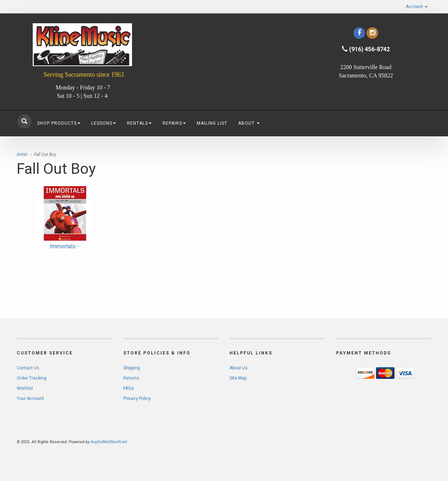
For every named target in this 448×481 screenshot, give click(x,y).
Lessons (104, 123)
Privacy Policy (137, 398)
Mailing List (212, 123)
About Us (239, 368)
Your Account (30, 398)
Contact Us (28, 368)
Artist (22, 155)
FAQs (129, 388)
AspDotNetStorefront (109, 442)
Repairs (174, 123)
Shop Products (59, 123)
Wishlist (25, 388)
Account (417, 7)
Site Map (238, 378)
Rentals (139, 123)
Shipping (132, 368)
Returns (131, 378)
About (249, 123)
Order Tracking (32, 378)
